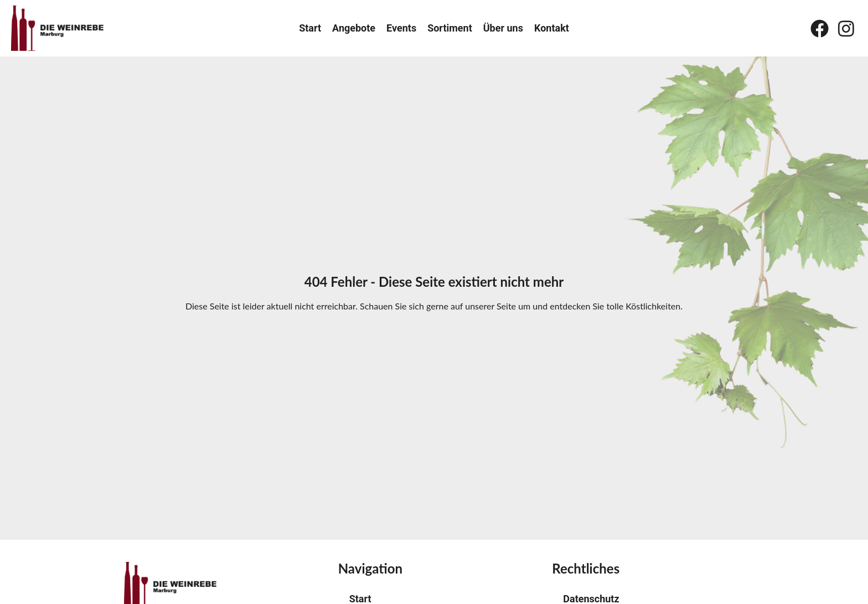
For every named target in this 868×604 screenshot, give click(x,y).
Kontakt (552, 28)
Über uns (503, 28)
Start (310, 28)
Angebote (354, 28)
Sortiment (450, 28)
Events (401, 28)
